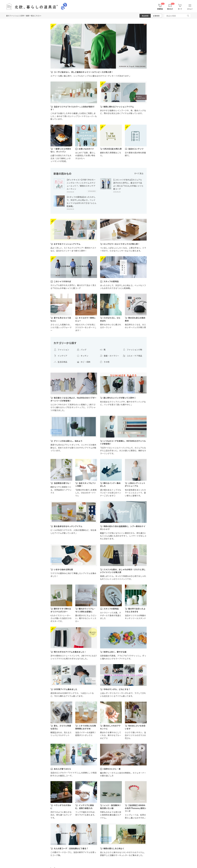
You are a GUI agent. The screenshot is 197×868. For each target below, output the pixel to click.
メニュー (190, 9)
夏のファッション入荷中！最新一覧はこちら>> (24, 16)
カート (180, 9)
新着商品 (160, 9)
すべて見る (139, 173)
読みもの (170, 9)
